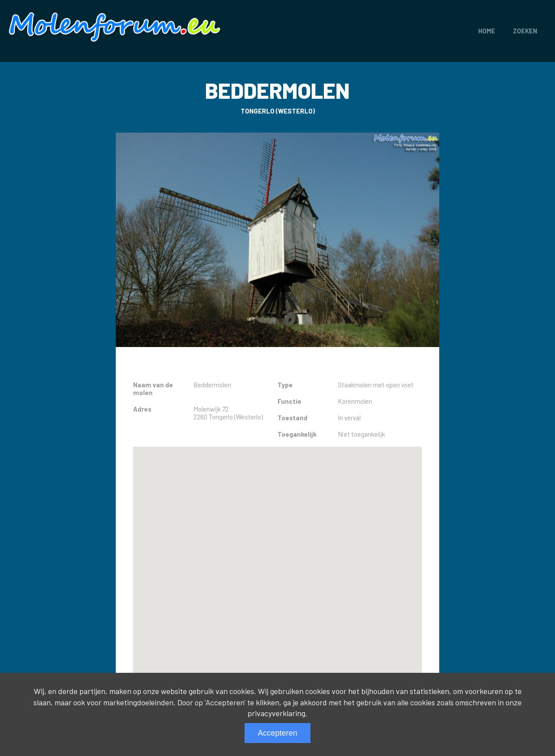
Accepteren (277, 733)
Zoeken (525, 31)
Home (487, 31)
